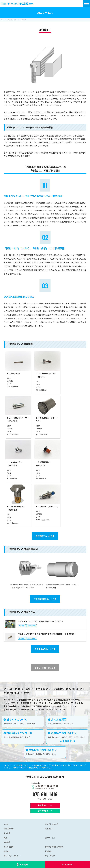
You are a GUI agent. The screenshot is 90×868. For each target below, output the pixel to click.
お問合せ (69, 864)
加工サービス (50, 838)
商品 (5, 838)
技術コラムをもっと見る (45, 649)
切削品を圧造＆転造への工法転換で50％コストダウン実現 (63, 584)
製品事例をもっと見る (45, 536)
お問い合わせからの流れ (54, 847)
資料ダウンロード (45, 811)
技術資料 (24, 864)
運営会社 (7, 851)
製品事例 (7, 842)
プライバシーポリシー (12, 856)
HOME (6, 824)
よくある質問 (9, 847)
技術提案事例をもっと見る (45, 599)
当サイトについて (52, 824)
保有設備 (7, 833)
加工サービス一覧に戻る (45, 668)
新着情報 (48, 851)
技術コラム (49, 829)
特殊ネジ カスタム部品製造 (17, 3)
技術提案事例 (9, 829)
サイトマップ (50, 856)
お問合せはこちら (45, 805)
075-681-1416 (45, 794)
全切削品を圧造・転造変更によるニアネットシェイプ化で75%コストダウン (27, 584)
